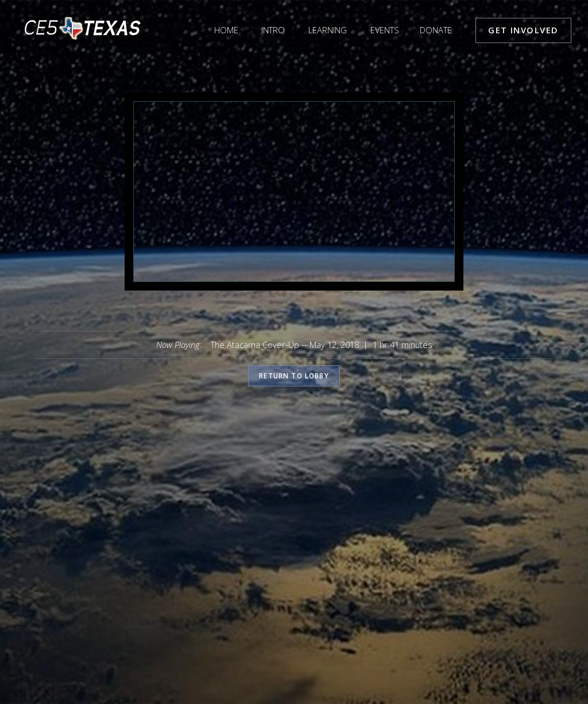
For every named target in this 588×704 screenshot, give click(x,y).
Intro (273, 30)
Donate (436, 30)
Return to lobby (294, 376)
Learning (328, 30)
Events (385, 30)
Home (226, 30)
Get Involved (523, 30)
